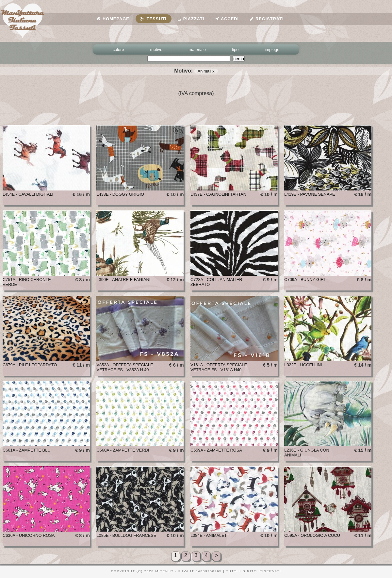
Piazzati (191, 19)
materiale (197, 50)
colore (118, 50)
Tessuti (154, 19)
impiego (272, 50)
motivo (156, 50)
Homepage (113, 19)
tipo (235, 50)
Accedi (227, 19)
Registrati (267, 19)
